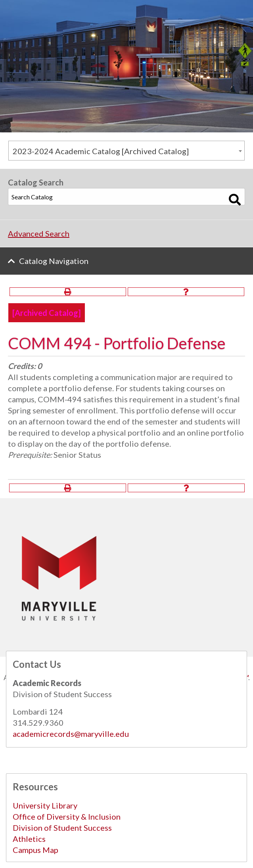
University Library (45, 805)
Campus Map (35, 850)
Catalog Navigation (54, 261)
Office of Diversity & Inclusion (67, 816)
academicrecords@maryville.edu (71, 734)
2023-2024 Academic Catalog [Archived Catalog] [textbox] (101, 151)
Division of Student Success (62, 828)
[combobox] (126, 151)
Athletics (29, 839)
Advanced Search (39, 233)
